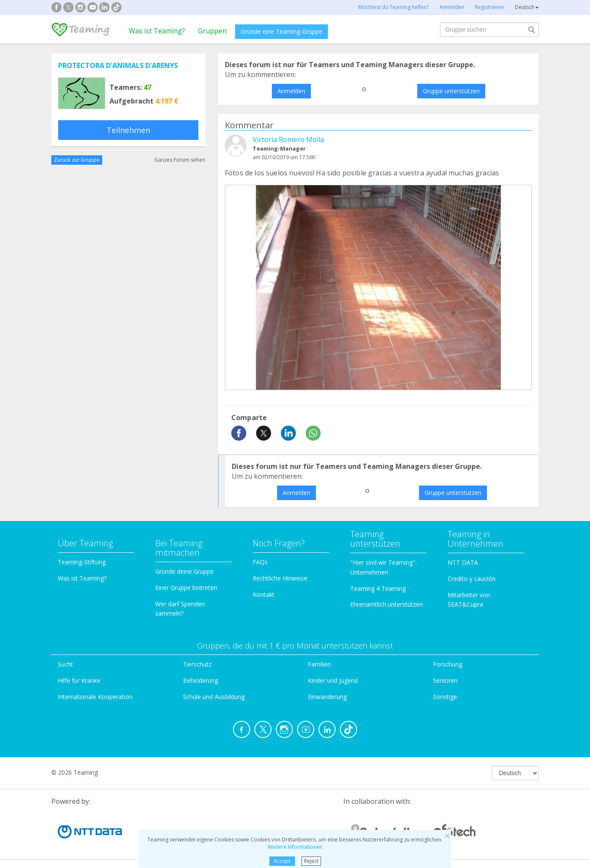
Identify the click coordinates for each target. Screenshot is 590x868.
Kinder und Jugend (333, 680)
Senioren (445, 680)
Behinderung (201, 680)
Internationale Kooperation (95, 697)
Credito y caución (472, 579)
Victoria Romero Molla (288, 139)
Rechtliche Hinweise (280, 578)
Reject (311, 861)
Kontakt (264, 594)
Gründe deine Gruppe (184, 571)
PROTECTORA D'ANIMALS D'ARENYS (118, 65)
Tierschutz (197, 664)
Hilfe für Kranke (79, 680)
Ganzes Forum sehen (180, 160)
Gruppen (212, 31)
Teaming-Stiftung (82, 562)
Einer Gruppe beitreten (186, 588)
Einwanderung (327, 697)
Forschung (448, 664)
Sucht (65, 664)
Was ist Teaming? (157, 31)
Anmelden (291, 91)
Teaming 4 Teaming (378, 588)
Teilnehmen (128, 130)
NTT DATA (463, 562)
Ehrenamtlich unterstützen (386, 604)
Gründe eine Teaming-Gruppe (282, 31)
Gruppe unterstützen (451, 91)
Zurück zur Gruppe (77, 160)
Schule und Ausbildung (214, 697)
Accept (282, 861)
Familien (319, 664)
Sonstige (445, 697)
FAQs (260, 562)
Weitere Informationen (295, 847)
